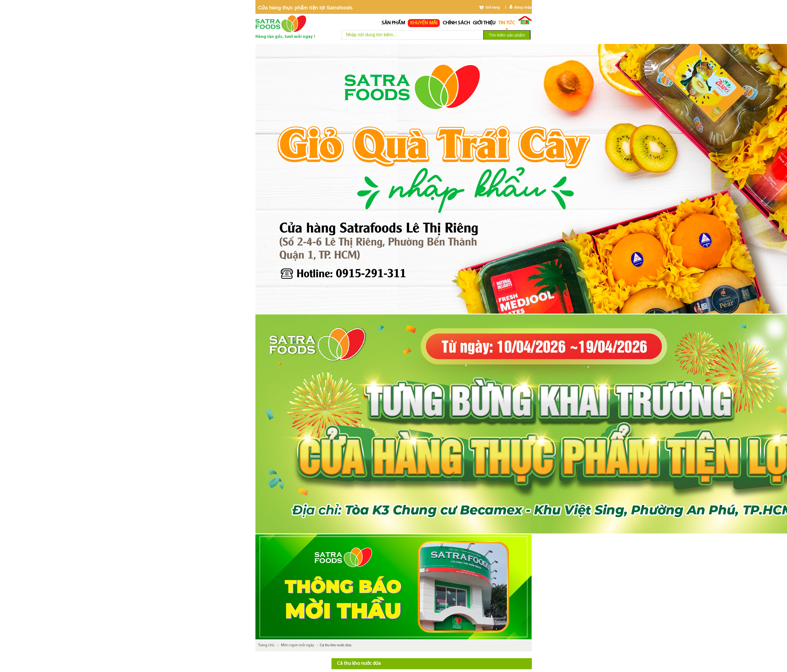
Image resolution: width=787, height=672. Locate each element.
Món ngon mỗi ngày (298, 645)
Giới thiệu (484, 23)
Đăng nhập (523, 7)
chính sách (456, 23)
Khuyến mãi (424, 23)
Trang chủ (266, 645)
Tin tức (507, 23)
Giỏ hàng (493, 7)
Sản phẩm (393, 23)
